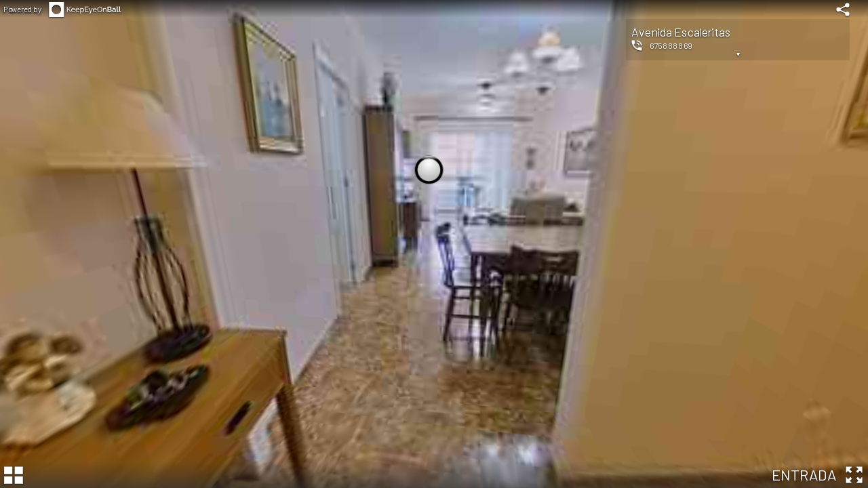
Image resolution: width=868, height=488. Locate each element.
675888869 (671, 45)
